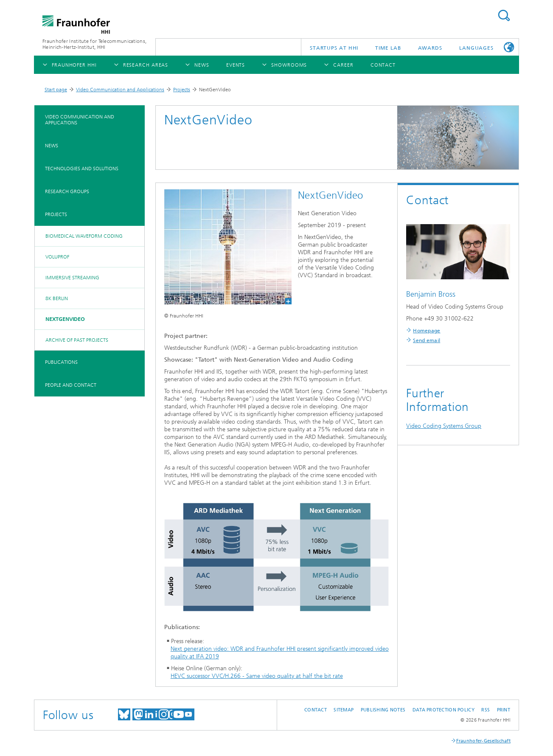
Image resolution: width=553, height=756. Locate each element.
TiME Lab (388, 48)
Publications (61, 362)
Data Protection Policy (444, 710)
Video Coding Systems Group (444, 426)
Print (504, 710)
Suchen (504, 15)
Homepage (427, 331)
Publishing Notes (383, 710)
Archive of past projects (77, 340)
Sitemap (344, 710)
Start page (56, 90)
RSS (486, 710)
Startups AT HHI (334, 48)
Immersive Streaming (72, 278)
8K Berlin (57, 298)
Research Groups (67, 191)
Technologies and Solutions (82, 169)
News (52, 146)
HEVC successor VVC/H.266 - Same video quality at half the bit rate (257, 676)
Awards (430, 48)
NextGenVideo (65, 319)
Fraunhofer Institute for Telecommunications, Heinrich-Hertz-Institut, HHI (94, 44)
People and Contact (71, 385)
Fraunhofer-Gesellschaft (483, 741)
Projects (182, 90)
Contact (316, 710)
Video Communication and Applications (120, 90)
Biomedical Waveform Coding (84, 236)
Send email (427, 340)
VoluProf (57, 257)
